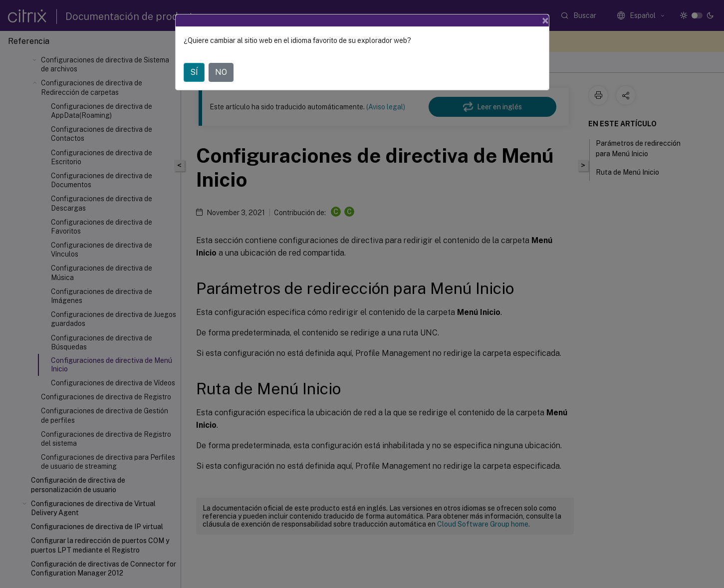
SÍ (194, 72)
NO (221, 72)
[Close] (545, 20)
